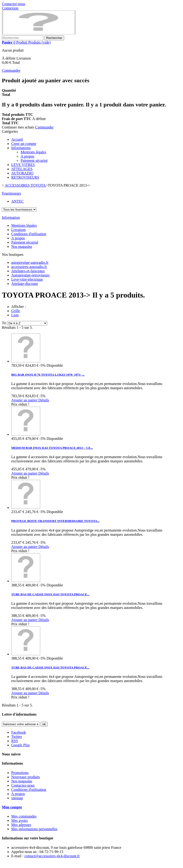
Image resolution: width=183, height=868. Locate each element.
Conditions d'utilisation (29, 234)
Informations (21, 148)
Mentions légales (33, 152)
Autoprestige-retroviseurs (30, 275)
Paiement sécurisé (34, 160)
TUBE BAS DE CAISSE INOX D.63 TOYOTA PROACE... (50, 594)
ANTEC (17, 201)
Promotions (20, 773)
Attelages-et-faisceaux (28, 271)
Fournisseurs (11, 193)
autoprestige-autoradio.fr (30, 262)
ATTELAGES (22, 169)
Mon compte (12, 807)
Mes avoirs (20, 821)
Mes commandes (24, 816)
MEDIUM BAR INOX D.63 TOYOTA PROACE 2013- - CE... (52, 448)
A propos (27, 156)
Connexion (10, 8)
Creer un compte (24, 144)
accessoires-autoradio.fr (29, 267)
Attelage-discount (25, 284)
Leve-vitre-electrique (27, 279)
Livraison (18, 230)
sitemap (17, 798)
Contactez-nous (14, 4)
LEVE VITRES (23, 165)
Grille (16, 311)
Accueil (17, 139)
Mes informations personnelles (34, 829)
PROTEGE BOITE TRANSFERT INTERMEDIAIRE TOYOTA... (55, 521)
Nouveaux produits (26, 777)
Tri (4, 323)
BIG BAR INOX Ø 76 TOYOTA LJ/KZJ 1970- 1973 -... (48, 375)
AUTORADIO (22, 173)
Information (11, 217)
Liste (15, 315)
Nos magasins (22, 247)
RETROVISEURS (25, 177)
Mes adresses (21, 825)
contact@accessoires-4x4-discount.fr (52, 856)
